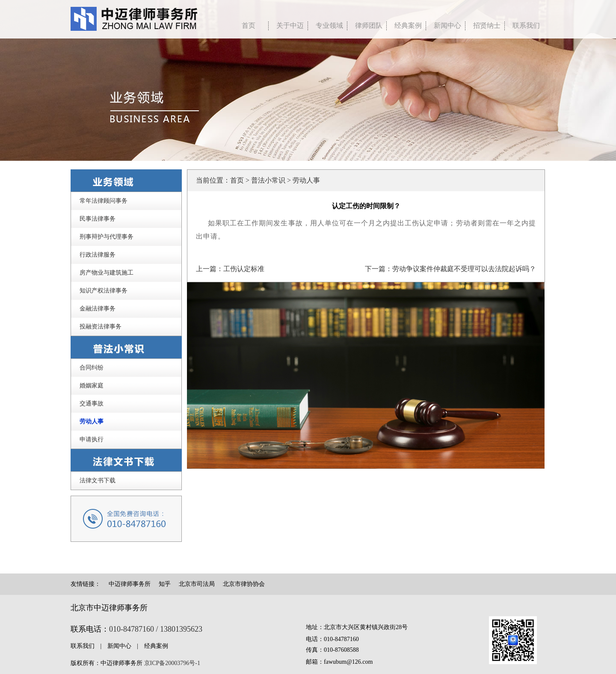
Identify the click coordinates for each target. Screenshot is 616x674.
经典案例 (408, 25)
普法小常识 (268, 180)
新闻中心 (447, 25)
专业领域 (329, 25)
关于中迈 (290, 25)
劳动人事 (306, 180)
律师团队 (369, 25)
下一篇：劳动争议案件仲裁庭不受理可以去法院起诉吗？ (450, 269)
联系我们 (526, 25)
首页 (237, 180)
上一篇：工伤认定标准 (230, 269)
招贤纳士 (487, 25)
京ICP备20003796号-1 (172, 663)
